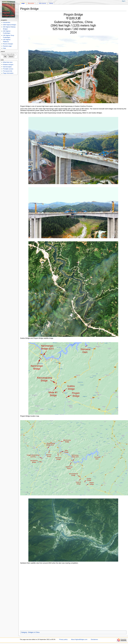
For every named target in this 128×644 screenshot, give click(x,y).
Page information (8, 73)
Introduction (7, 22)
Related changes (8, 65)
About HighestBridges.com (79, 639)
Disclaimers (94, 639)
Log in (124, 1)
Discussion (31, 3)
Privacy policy (63, 639)
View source (42, 3)
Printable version (8, 69)
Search (3, 51)
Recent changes (8, 44)
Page (23, 3)
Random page (7, 46)
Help (4, 48)
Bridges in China (34, 632)
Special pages (7, 67)
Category (24, 632)
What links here (8, 62)
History (51, 3)
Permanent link (8, 71)
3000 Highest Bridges (10, 25)
